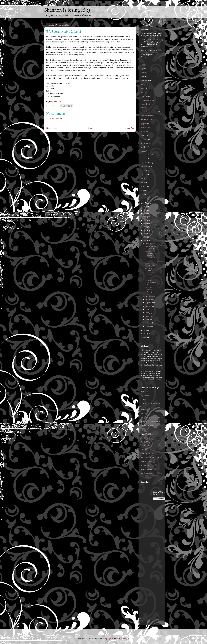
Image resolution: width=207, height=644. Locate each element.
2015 (145, 224)
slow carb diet (146, 163)
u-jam (143, 182)
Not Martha (145, 465)
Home (91, 128)
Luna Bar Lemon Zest (150, 264)
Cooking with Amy (147, 454)
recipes (143, 151)
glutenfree (144, 131)
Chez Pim (144, 450)
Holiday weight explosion (150, 247)
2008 (145, 334)
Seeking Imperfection (148, 469)
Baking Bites (145, 442)
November (149, 296)
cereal (143, 76)
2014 (145, 227)
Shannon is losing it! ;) (67, 10)
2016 (145, 220)
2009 (145, 330)
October (149, 299)
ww (142, 194)
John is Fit (144, 413)
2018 (145, 213)
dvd (142, 92)
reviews (143, 159)
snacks (143, 174)
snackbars (144, 171)
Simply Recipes (146, 473)
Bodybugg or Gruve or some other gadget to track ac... (150, 273)
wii (60, 102)
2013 (145, 230)
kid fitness (144, 139)
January (148, 326)
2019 (145, 210)
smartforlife (145, 167)
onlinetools (145, 143)
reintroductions (146, 155)
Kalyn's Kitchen (146, 461)
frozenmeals (145, 120)
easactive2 (54, 102)
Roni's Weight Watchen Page (151, 421)
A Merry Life (145, 392)
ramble (143, 147)
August (148, 306)
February (149, 323)
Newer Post (51, 128)
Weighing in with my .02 (149, 425)
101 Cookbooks (146, 438)
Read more (145, 50)
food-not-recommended (149, 112)
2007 (145, 337)
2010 (145, 240)
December (149, 243)
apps (142, 69)
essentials (144, 104)
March (148, 319)
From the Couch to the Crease (151, 457)
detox (143, 88)
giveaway (144, 127)
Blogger (126, 639)
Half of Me (145, 409)
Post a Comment (56, 119)
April (148, 316)
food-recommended (148, 116)
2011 (145, 237)
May (147, 313)
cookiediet (144, 80)
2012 (145, 234)
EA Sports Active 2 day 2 (150, 282)
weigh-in (144, 186)
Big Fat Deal (145, 396)
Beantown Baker (147, 446)
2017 (145, 217)
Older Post (130, 128)
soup (142, 178)
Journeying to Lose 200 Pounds (152, 417)
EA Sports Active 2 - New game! (150, 290)
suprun (110, 639)
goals (143, 135)
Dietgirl (143, 400)
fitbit (142, 108)
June (147, 309)
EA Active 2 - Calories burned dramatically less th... (150, 256)
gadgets (143, 124)
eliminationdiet (146, 100)
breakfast (144, 73)
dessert (143, 84)
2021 (145, 207)
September (149, 303)
